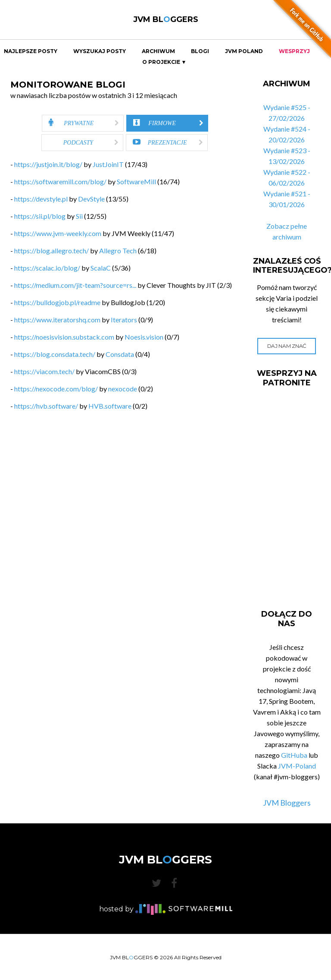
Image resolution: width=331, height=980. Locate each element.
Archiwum (158, 51)
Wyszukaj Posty (100, 51)
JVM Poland (244, 51)
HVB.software (110, 406)
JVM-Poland (297, 766)
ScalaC (101, 268)
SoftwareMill (136, 181)
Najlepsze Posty (31, 51)
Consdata (120, 354)
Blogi (200, 51)
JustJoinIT (108, 164)
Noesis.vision (144, 337)
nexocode (123, 389)
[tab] (83, 123)
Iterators (124, 320)
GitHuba (294, 755)
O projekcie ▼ (164, 62)
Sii (79, 216)
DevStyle (91, 199)
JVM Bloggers (287, 803)
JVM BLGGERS (166, 19)
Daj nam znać (287, 346)
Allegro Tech (118, 251)
